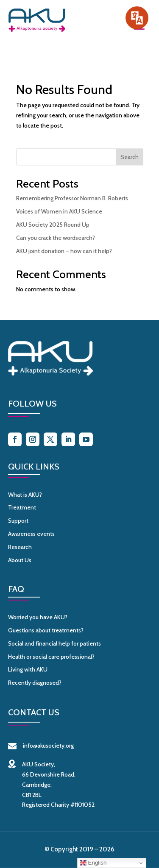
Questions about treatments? (46, 630)
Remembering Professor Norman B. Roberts (72, 198)
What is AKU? (25, 495)
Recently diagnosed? (35, 683)
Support (18, 521)
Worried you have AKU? (38, 617)
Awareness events (31, 534)
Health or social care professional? (51, 657)
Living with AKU (28, 669)
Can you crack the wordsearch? (56, 238)
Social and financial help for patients (54, 643)
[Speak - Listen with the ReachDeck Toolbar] (137, 18)
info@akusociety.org (41, 746)
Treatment (22, 507)
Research (20, 547)
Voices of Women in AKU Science (59, 211)
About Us (20, 560)
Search (130, 157)
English (93, 863)
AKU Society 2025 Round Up (53, 225)
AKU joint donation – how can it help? (64, 251)
